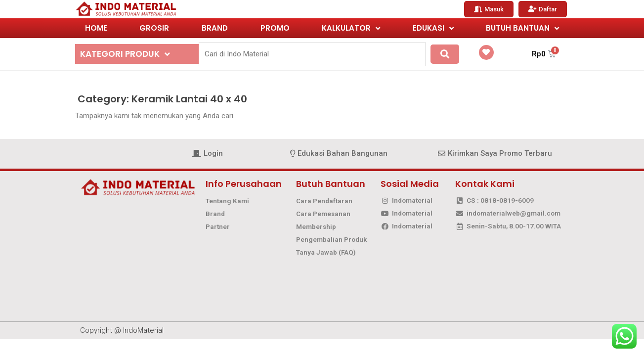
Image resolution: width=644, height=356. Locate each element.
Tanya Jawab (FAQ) (326, 252)
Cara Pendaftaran (324, 201)
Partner (218, 226)
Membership (316, 226)
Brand (215, 214)
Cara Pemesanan (323, 214)
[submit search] (445, 54)
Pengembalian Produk (331, 239)
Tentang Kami (227, 201)
